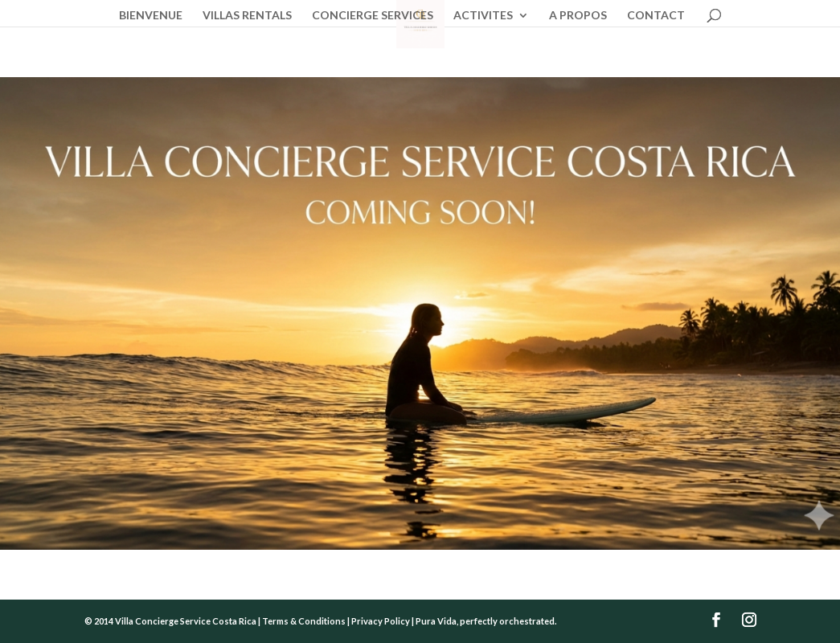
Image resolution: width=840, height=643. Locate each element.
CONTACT (656, 16)
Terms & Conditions (304, 621)
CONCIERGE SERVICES (373, 16)
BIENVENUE (151, 16)
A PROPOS (578, 16)
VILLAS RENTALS (247, 16)
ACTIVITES (483, 16)
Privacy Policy (381, 621)
